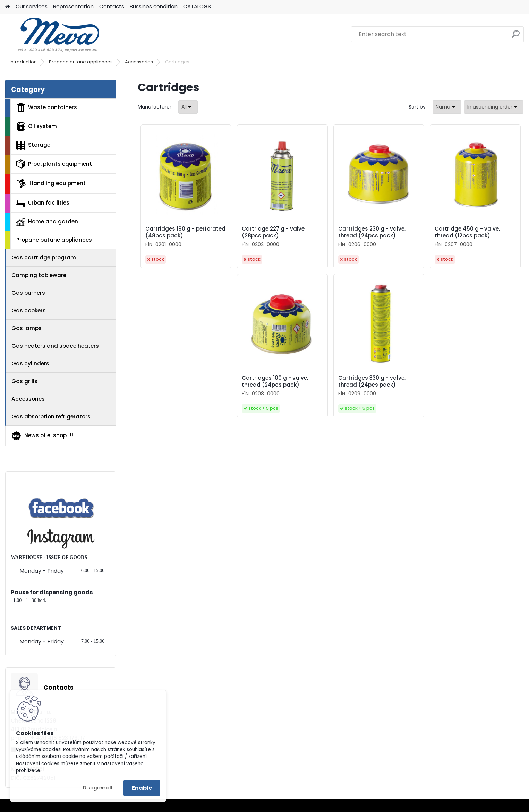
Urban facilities (43, 203)
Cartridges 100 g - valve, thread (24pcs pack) (275, 381)
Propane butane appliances (81, 62)
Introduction (23, 62)
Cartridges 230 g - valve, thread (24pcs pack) (372, 232)
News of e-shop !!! (42, 436)
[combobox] (447, 107)
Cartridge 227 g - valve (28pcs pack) (273, 232)
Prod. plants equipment (54, 164)
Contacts (112, 6)
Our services (32, 6)
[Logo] (53, 34)
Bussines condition (154, 6)
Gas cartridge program (44, 257)
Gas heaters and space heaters (55, 346)
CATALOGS (197, 6)
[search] (516, 37)
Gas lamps (27, 328)
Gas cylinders (30, 364)
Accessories (139, 62)
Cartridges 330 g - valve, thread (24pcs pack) (372, 381)
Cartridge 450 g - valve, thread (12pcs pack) (467, 232)
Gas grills (24, 381)
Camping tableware (39, 275)
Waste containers (47, 107)
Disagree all (98, 788)
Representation (73, 6)
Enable (142, 788)
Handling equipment (51, 183)
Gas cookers (29, 310)
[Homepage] (8, 7)
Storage (33, 145)
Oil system (37, 127)
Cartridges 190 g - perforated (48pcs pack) (185, 232)
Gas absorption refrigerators (51, 417)
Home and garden (47, 222)
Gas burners (28, 293)
